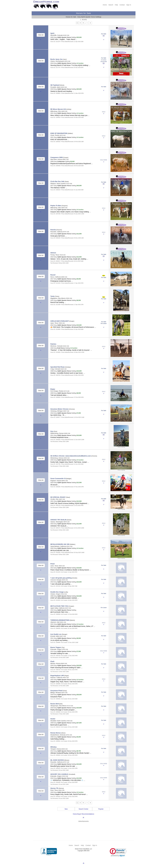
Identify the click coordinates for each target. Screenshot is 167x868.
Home (105, 5)
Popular (101, 809)
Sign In (129, 5)
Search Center (83, 809)
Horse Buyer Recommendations (83, 814)
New (66, 809)
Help (116, 5)
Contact (122, 5)
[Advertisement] (85, 828)
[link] (118, 852)
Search (111, 5)
